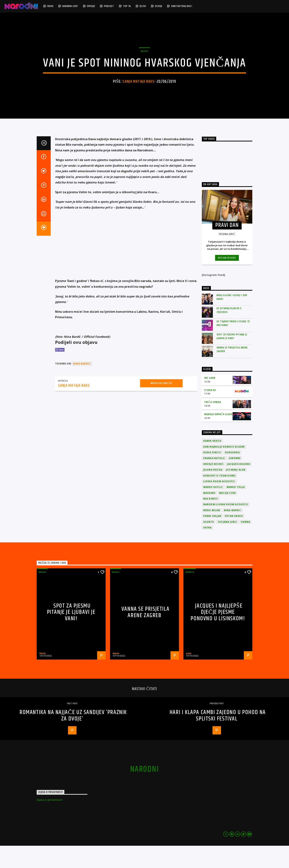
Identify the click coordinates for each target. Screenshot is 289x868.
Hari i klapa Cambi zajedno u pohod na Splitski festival (218, 738)
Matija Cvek (227, 515)
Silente (209, 544)
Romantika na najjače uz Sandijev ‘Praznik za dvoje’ (73, 738)
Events (190, 594)
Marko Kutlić (213, 510)
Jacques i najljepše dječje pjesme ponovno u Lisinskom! (218, 634)
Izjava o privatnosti (49, 822)
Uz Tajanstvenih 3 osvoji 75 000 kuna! (233, 346)
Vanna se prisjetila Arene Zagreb (232, 372)
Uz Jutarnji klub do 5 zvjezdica (229, 333)
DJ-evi (143, 6)
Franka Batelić (214, 481)
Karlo (43, 676)
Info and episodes (227, 280)
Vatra (208, 550)
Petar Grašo (234, 538)
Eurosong (232, 475)
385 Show (210, 400)
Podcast (109, 6)
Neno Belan (212, 533)
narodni (144, 792)
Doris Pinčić (212, 475)
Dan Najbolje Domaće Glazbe (224, 469)
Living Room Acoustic (219, 504)
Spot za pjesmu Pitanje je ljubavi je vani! (232, 359)
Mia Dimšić (211, 521)
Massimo (209, 515)
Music (144, 62)
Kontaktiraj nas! (182, 6)
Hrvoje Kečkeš (213, 486)
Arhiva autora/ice (161, 405)
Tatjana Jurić (227, 544)
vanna (246, 544)
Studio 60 (210, 412)
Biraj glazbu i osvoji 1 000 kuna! (232, 320)
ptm (189, 676)
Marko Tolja (236, 510)
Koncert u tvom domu (220, 498)
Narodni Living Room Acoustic (226, 527)
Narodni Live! (70, 6)
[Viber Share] (60, 372)
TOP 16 (127, 6)
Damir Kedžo (212, 463)
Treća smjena (213, 425)
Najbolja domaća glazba (219, 437)
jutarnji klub (236, 492)
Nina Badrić (82, 386)
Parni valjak (212, 538)
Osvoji (159, 6)
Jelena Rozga (213, 492)
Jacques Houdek (239, 486)
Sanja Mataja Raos (138, 93)
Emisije (91, 6)
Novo (50, 6)
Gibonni (235, 481)
